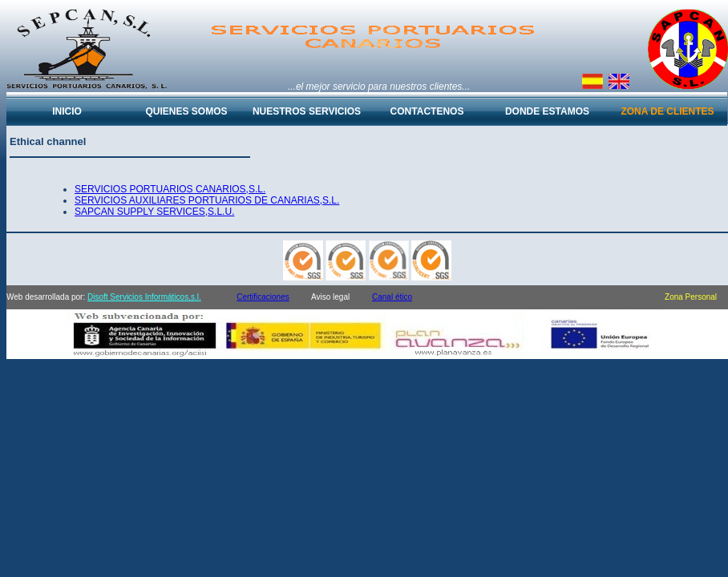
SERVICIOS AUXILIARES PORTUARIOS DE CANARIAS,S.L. (207, 200)
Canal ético (392, 297)
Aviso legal (330, 297)
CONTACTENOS (427, 111)
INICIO (67, 111)
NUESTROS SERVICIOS (307, 111)
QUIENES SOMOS (186, 111)
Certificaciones (263, 297)
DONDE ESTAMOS (547, 111)
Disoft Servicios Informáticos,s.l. (144, 297)
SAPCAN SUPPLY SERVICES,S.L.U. (154, 212)
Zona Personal (691, 297)
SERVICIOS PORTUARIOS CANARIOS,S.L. (170, 189)
